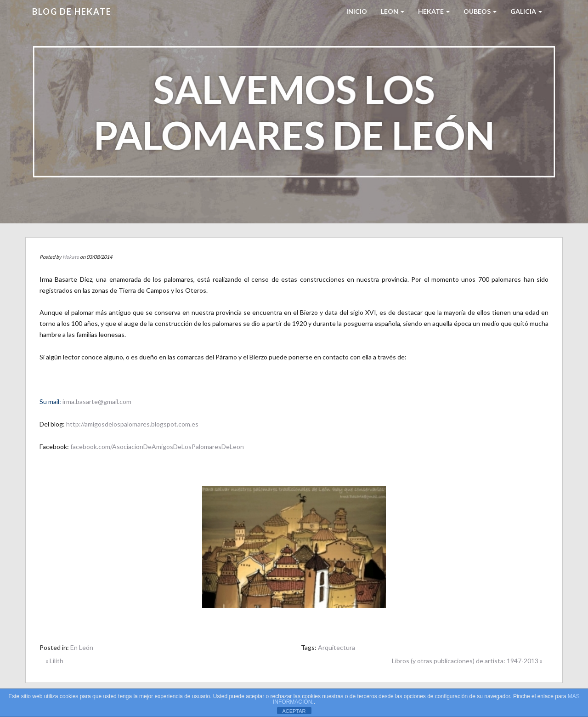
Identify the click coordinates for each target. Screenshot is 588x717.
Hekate (71, 257)
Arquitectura (336, 647)
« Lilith (54, 661)
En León (82, 647)
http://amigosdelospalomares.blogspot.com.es (132, 424)
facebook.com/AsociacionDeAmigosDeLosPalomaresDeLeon (157, 447)
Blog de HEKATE (72, 11)
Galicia (526, 11)
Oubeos (480, 11)
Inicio (357, 11)
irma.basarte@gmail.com (97, 401)
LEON (393, 11)
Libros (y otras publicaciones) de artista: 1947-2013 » (467, 661)
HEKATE (434, 11)
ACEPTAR (294, 711)
